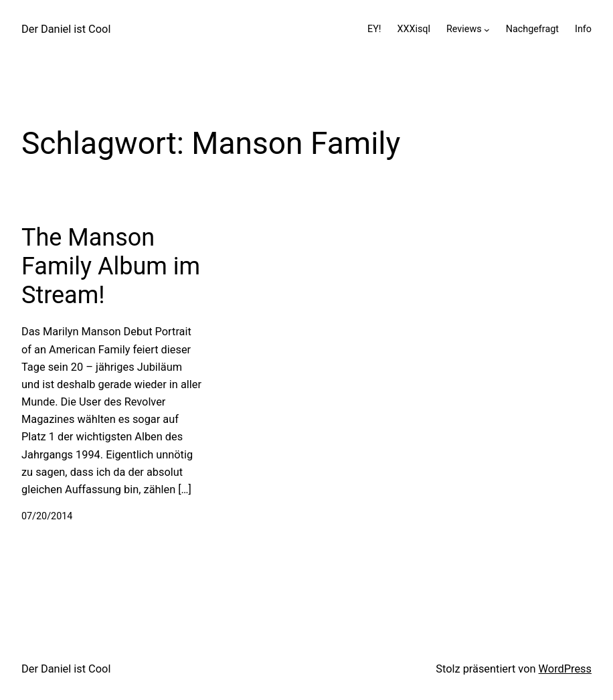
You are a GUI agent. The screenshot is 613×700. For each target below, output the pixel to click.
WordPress (565, 669)
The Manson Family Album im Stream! (111, 266)
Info (583, 29)
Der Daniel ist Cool (66, 29)
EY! (374, 29)
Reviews (464, 29)
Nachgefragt (532, 29)
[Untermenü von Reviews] (487, 30)
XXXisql (414, 29)
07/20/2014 (47, 516)
